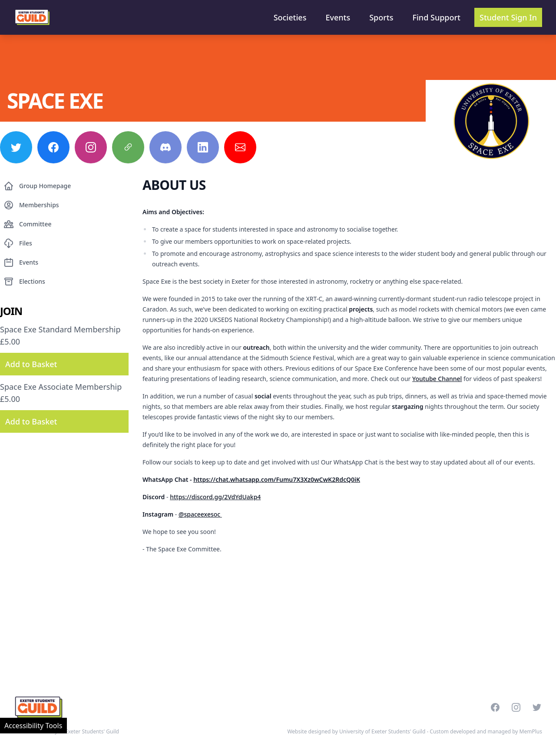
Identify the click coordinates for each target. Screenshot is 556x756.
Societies (290, 17)
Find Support (437, 17)
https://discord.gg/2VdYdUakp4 (215, 497)
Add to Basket (31, 364)
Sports (381, 17)
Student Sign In (508, 17)
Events (338, 17)
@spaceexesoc (200, 514)
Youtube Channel (437, 379)
